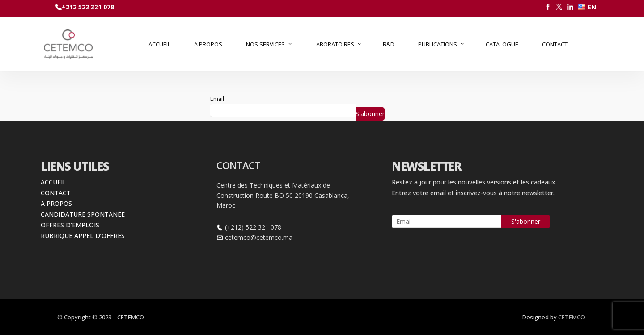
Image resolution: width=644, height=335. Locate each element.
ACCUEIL (53, 182)
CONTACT (56, 193)
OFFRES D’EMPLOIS (70, 225)
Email (217, 99)
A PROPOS (56, 203)
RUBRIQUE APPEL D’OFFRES (83, 236)
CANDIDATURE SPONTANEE (83, 214)
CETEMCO (572, 317)
